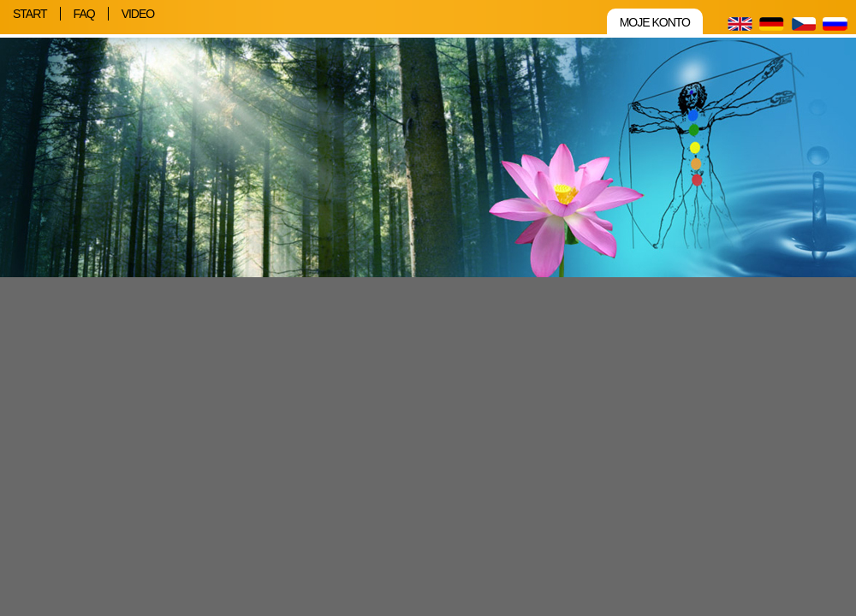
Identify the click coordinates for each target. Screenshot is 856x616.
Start (30, 14)
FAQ (84, 14)
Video (138, 14)
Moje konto (655, 22)
